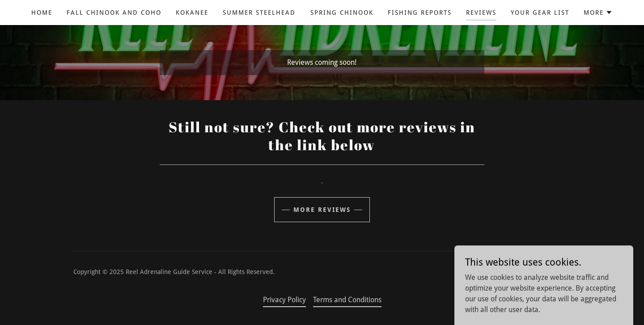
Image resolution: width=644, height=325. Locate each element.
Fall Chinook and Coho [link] (114, 13)
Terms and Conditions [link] (347, 300)
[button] (598, 13)
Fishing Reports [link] (420, 13)
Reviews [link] (481, 13)
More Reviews (322, 210)
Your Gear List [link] (540, 13)
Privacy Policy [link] (284, 300)
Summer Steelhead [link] (259, 13)
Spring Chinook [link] (342, 13)
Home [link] (42, 13)
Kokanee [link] (192, 13)
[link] (541, 277)
